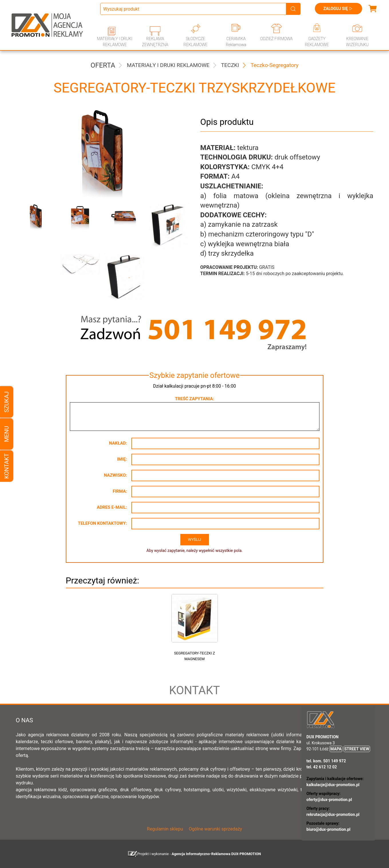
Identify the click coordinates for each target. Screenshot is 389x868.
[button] (34, 226)
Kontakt (7, 466)
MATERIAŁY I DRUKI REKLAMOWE (115, 42)
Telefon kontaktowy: (102, 523)
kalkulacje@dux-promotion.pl (333, 785)
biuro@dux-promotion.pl (329, 829)
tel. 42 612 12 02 (322, 767)
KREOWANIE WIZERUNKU (357, 42)
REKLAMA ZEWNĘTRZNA (155, 42)
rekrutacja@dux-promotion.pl (333, 814)
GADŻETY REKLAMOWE (317, 42)
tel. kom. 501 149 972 (326, 761)
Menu (7, 434)
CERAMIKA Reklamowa (236, 42)
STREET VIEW (357, 749)
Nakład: (118, 443)
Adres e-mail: (112, 507)
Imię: (122, 459)
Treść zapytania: (194, 399)
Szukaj (7, 402)
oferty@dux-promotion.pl (329, 800)
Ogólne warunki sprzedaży (215, 829)
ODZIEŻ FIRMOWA (276, 39)
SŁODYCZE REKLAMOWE (196, 42)
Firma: (120, 491)
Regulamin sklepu (165, 829)
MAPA (336, 749)
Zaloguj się (338, 9)
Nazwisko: (115, 475)
